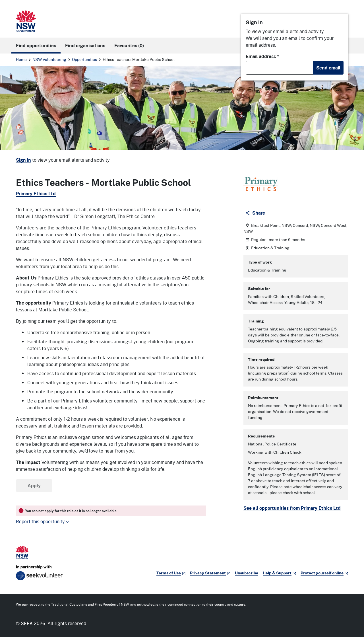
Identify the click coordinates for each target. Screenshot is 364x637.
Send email (328, 68)
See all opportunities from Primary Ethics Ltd (292, 508)
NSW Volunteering (49, 59)
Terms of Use (171, 573)
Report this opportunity (43, 521)
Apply (34, 486)
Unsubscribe (247, 573)
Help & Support (279, 573)
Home (21, 59)
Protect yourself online (324, 573)
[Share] (256, 213)
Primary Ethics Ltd (36, 194)
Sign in (23, 160)
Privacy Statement (210, 573)
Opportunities (84, 59)
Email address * (262, 56)
